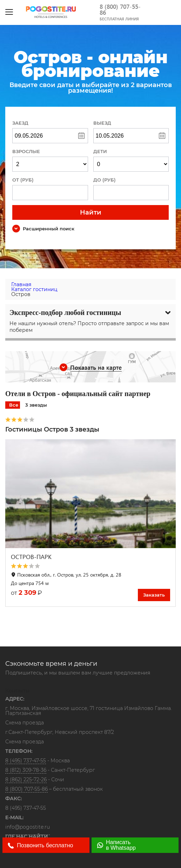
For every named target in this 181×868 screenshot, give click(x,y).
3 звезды (36, 405)
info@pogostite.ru (28, 827)
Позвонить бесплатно (40, 846)
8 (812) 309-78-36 (26, 770)
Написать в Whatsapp (116, 845)
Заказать (154, 595)
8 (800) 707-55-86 (120, 9)
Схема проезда (25, 723)
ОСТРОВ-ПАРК (31, 557)
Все (14, 405)
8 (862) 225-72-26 (26, 780)
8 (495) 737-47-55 (26, 761)
